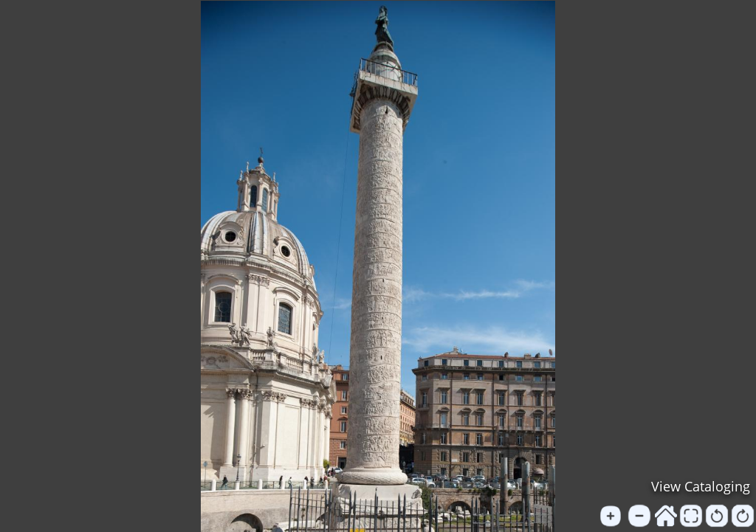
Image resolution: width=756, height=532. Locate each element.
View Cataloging (701, 486)
